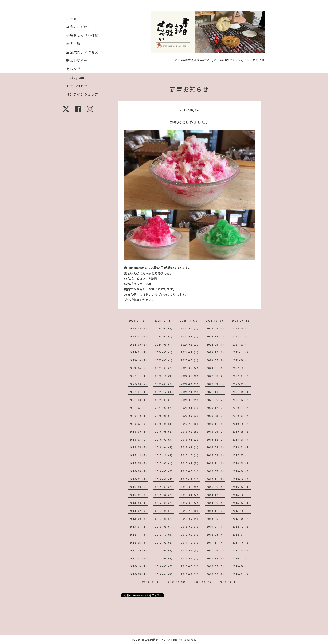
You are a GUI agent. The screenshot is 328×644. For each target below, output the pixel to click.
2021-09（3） (242, 392)
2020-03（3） (139, 424)
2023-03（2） (165, 368)
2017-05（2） (139, 463)
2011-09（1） (139, 550)
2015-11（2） (216, 479)
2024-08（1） (165, 344)
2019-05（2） (242, 432)
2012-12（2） (242, 527)
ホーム (72, 18)
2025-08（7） (139, 328)
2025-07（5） (165, 328)
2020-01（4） (165, 424)
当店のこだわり (79, 27)
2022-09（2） (190, 376)
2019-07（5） (190, 432)
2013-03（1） (165, 527)
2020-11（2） (242, 408)
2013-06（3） (216, 519)
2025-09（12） (242, 321)
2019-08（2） (165, 432)
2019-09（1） (139, 432)
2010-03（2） (190, 574)
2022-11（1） (139, 376)
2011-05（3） (242, 550)
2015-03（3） (139, 495)
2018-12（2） (216, 440)
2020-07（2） (190, 416)
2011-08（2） (165, 550)
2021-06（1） (190, 400)
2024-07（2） (190, 344)
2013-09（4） (139, 519)
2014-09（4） (139, 503)
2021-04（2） (242, 400)
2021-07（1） (165, 400)
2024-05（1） (242, 344)
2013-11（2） (216, 511)
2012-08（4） (216, 535)
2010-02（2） (216, 574)
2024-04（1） (139, 352)
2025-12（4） (164, 321)
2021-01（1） (190, 408)
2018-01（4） (242, 447)
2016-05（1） (216, 471)
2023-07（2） (216, 360)
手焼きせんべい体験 (82, 35)
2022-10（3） (165, 376)
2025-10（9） (215, 321)
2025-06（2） (190, 328)
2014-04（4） (242, 503)
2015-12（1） (190, 479)
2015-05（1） (216, 487)
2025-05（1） (216, 328)
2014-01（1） (165, 511)
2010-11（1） (242, 558)
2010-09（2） (165, 566)
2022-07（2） (242, 376)
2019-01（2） (190, 440)
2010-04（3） (165, 574)
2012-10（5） (165, 535)
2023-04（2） (139, 368)
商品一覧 (73, 44)
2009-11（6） (177, 582)
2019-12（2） (190, 424)
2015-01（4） (190, 495)
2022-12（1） (242, 368)
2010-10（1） (139, 566)
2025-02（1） (165, 336)
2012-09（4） (190, 535)
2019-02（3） (165, 440)
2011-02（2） (190, 558)
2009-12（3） (152, 582)
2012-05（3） (139, 543)
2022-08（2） (216, 376)
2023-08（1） (190, 360)
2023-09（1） (165, 360)
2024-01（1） (190, 352)
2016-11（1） (216, 463)
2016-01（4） (165, 479)
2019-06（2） (216, 432)
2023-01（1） (216, 368)
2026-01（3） (138, 321)
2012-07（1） (242, 535)
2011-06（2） (216, 550)
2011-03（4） (165, 558)
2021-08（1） (139, 400)
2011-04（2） (139, 558)
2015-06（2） (190, 487)
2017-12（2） (139, 455)
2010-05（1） (139, 574)
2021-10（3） (216, 392)
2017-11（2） (165, 455)
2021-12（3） (165, 392)
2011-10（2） (242, 543)
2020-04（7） (242, 416)
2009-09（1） (229, 582)
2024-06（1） (216, 344)
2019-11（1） (216, 424)
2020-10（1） (139, 416)
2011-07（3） (190, 550)
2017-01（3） (190, 463)
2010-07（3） (216, 566)
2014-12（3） (216, 495)
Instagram (75, 77)
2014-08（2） (165, 503)
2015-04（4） (242, 487)
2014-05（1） (216, 503)
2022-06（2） (139, 384)
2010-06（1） (242, 566)
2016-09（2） (242, 463)
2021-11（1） (190, 392)
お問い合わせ (77, 86)
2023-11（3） (242, 352)
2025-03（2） (139, 336)
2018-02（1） (216, 447)
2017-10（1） (190, 455)
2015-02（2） (165, 495)
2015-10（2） (242, 479)
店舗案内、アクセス (82, 52)
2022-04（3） (190, 384)
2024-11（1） (242, 336)
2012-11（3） (139, 535)
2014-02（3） (139, 511)
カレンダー (75, 69)
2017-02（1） (165, 463)
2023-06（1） (242, 360)
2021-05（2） (216, 400)
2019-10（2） (242, 424)
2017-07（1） (242, 455)
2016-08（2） (139, 471)
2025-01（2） (190, 336)
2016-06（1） (190, 471)
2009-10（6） (203, 582)
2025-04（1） (242, 328)
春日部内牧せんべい (154, 640)
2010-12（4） (216, 558)
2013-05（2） (242, 519)
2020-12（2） (216, 408)
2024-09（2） (139, 344)
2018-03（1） (190, 447)
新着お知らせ (77, 61)
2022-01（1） (139, 392)
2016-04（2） (242, 471)
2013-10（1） (242, 511)
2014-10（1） (242, 495)
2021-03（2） (139, 408)
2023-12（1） (216, 352)
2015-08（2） (139, 487)
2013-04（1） (139, 527)
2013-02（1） (190, 527)
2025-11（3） (189, 321)
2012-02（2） (165, 543)
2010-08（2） (190, 566)
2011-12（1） (190, 543)
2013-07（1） (190, 519)
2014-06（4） (190, 503)
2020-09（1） (165, 416)
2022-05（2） (165, 384)
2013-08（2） (165, 519)
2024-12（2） (216, 336)
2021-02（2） (165, 408)
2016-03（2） (139, 479)
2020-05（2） (216, 416)
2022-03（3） (216, 384)
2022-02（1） (242, 384)
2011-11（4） (216, 543)
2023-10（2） (139, 360)
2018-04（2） (165, 447)
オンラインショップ (82, 94)
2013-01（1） (216, 527)
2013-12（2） (190, 511)
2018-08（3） (242, 440)
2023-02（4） (190, 368)
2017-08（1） (216, 455)
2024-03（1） (165, 352)
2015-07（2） (165, 487)
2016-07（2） (165, 471)
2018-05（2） (139, 447)
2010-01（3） (242, 574)
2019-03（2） (139, 440)
